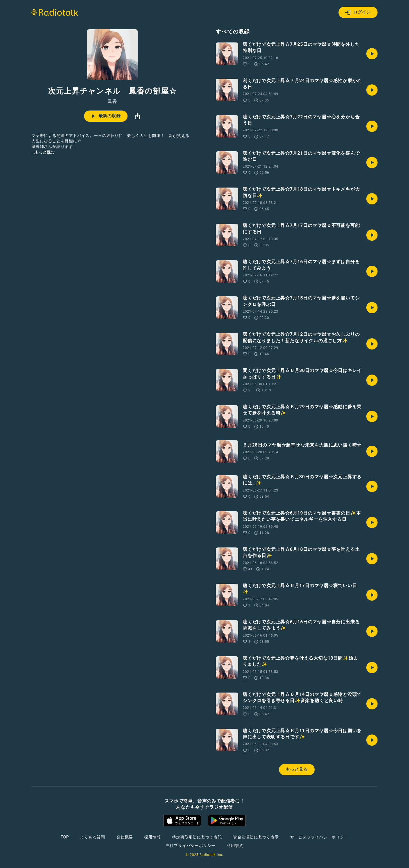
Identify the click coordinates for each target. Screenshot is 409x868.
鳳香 (112, 102)
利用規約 (235, 846)
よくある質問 (93, 837)
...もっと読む (43, 152)
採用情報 (152, 837)
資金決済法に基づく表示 (256, 837)
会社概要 (125, 837)
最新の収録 (105, 116)
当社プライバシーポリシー (191, 846)
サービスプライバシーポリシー (319, 837)
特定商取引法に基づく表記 (197, 837)
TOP (65, 837)
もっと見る (297, 769)
